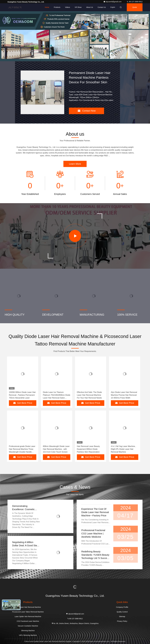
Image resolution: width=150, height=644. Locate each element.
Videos (68, 7)
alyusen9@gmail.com (113, 2)
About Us (90, 7)
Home (47, 7)
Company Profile (122, 607)
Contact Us (102, 7)
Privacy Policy (122, 621)
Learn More (75, 164)
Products (57, 7)
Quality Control (122, 612)
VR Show (78, 7)
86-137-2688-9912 (135, 2)
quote (135, 7)
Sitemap (122, 616)
